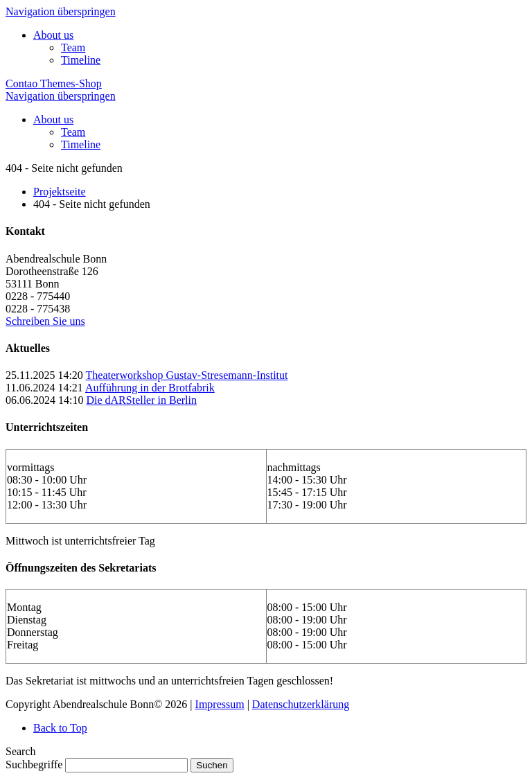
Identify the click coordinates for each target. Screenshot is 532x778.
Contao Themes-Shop (54, 83)
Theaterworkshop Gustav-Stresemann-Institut (187, 375)
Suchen (212, 765)
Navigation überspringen (61, 11)
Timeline (81, 60)
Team (73, 47)
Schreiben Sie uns (45, 321)
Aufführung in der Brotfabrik (150, 388)
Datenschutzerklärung (301, 704)
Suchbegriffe (34, 764)
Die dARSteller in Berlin (141, 400)
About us (53, 35)
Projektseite (60, 192)
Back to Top (60, 728)
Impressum (220, 704)
